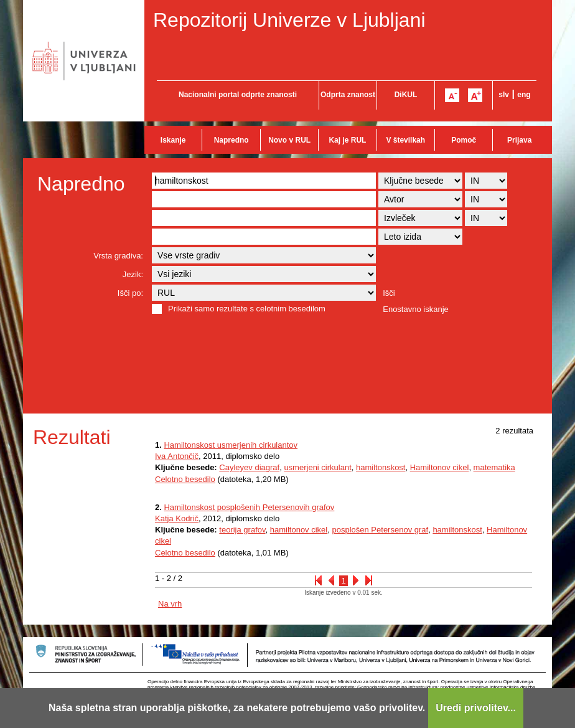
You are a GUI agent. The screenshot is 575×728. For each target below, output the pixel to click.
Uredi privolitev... (476, 708)
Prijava (519, 140)
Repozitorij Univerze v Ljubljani (289, 20)
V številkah (405, 140)
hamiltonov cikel (299, 530)
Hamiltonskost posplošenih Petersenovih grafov (249, 507)
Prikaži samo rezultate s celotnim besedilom (247, 309)
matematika (494, 467)
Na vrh (170, 604)
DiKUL (406, 95)
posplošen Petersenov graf (380, 530)
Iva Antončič (177, 456)
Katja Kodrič (177, 518)
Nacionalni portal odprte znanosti (238, 95)
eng (524, 95)
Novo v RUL (289, 140)
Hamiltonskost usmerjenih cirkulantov (231, 445)
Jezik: (133, 274)
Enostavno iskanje (416, 309)
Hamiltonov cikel (440, 467)
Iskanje (173, 140)
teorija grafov (242, 530)
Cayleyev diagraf (249, 467)
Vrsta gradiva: (118, 256)
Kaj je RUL (347, 140)
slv (504, 95)
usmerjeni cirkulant (317, 467)
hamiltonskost (381, 467)
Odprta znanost (348, 95)
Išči (389, 293)
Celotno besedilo (185, 479)
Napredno (231, 140)
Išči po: (130, 293)
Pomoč (464, 140)
